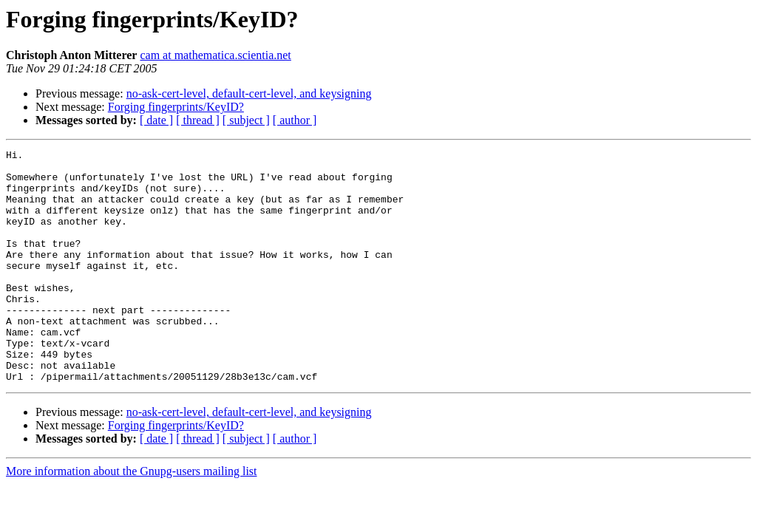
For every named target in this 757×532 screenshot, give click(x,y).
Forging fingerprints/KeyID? (176, 107)
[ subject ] (246, 120)
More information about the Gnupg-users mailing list (132, 518)
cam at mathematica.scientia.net (215, 55)
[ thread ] (198, 120)
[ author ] (295, 120)
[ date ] (156, 120)
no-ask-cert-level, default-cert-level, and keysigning (249, 93)
